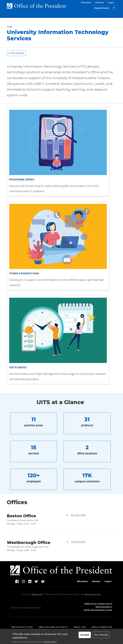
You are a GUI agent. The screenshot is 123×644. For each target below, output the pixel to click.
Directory (86, 3)
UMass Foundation (102, 627)
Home (10, 27)
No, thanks (101, 636)
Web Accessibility (104, 607)
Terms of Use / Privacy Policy (99, 604)
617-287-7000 (78, 515)
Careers (99, 3)
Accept (85, 636)
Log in (111, 3)
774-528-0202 (78, 542)
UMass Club (80, 627)
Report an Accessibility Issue (99, 610)
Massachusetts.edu (93, 594)
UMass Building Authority (53, 627)
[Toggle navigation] (113, 15)
